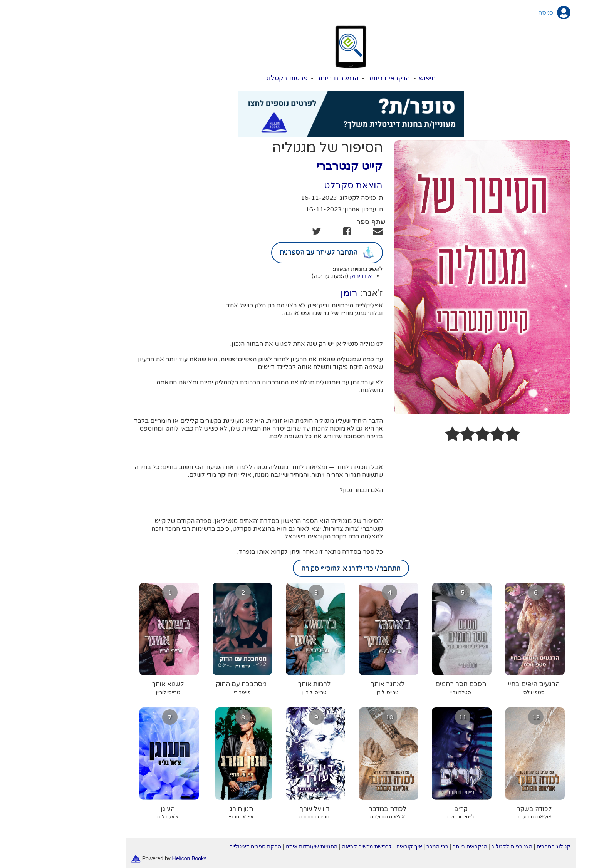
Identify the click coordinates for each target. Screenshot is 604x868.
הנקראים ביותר (340, 78)
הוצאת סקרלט (305, 185)
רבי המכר (388, 846)
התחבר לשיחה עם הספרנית (278, 253)
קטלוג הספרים (505, 846)
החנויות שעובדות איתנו (263, 846)
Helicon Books (141, 858)
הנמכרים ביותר (289, 78)
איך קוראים (360, 846)
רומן (300, 292)
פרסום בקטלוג (238, 78)
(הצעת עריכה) (281, 276)
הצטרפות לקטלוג (463, 846)
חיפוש (378, 78)
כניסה (497, 13)
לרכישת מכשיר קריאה (318, 846)
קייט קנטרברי (300, 166)
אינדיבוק (312, 276)
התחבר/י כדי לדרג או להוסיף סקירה (302, 568)
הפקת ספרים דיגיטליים (206, 846)
